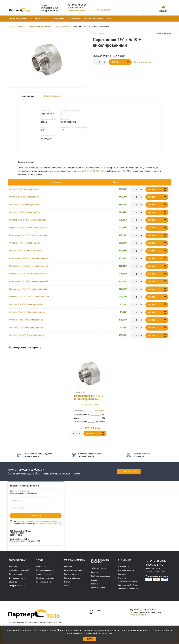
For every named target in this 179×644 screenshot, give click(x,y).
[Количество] (100, 62)
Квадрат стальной (17, 586)
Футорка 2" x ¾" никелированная (24, 189)
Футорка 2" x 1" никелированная (24, 197)
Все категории (19, 19)
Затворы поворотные (73, 570)
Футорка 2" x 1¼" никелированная (25, 204)
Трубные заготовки (99, 588)
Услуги (41, 19)
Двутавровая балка (17, 578)
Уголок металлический (19, 570)
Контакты (59, 19)
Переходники (100, 411)
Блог (110, 19)
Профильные (42, 566)
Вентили (67, 582)
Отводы (94, 580)
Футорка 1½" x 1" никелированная (25, 243)
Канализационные (44, 582)
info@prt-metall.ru (49, 11)
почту (56, 171)
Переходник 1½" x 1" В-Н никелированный (28, 289)
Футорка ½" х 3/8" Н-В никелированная (27, 312)
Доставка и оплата (94, 19)
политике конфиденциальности (48, 523)
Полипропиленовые (45, 578)
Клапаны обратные (72, 578)
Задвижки (68, 566)
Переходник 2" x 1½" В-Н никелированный (28, 235)
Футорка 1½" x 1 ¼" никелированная (26, 251)
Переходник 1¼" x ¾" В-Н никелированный (28, 258)
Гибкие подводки (98, 568)
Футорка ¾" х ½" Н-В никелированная (26, 304)
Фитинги (95, 584)
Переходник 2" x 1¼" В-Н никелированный (28, 228)
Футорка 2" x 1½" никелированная (25, 212)
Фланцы (94, 572)
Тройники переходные (101, 576)
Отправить (36, 515)
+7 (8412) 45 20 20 (77, 5)
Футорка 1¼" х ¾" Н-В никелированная (27, 335)
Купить (120, 62)
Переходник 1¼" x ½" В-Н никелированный (28, 266)
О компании (74, 19)
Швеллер (13, 582)
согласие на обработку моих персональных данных (38, 521)
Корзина (163, 9)
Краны (66, 586)
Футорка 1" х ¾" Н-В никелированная (26, 327)
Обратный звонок (77, 10)
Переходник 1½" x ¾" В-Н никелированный (29, 281)
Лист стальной (15, 574)
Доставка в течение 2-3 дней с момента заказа (35, 455)
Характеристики (27, 96)
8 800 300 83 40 (76, 8)
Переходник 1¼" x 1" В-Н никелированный (28, 274)
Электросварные (44, 574)
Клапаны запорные (72, 574)
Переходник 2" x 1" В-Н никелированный (28, 220)
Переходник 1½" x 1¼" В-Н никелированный (29, 297)
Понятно (89, 639)
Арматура (13, 566)
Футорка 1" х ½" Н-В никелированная (26, 320)
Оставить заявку (128, 472)
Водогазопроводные (45, 570)
